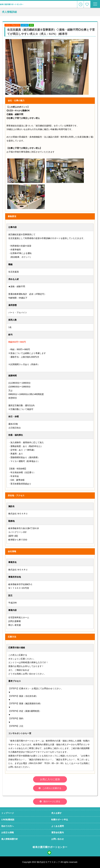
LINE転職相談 (8, 820)
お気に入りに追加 (50, 779)
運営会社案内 (58, 832)
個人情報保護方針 (10, 839)
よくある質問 (58, 826)
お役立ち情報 (8, 832)
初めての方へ (8, 826)
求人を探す (57, 813)
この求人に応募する (52, 788)
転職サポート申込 (60, 820)
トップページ (8, 813)
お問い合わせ (58, 839)
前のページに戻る (52, 801)
